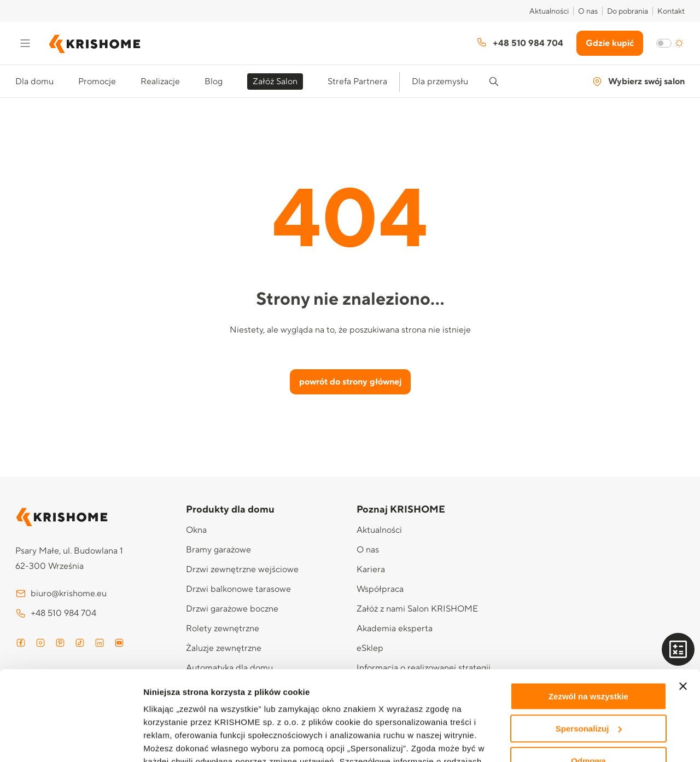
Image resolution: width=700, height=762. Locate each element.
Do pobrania (628, 11)
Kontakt (671, 11)
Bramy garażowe (218, 550)
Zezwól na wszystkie (588, 607)
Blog (214, 82)
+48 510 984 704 (520, 43)
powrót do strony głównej (350, 382)
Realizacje (160, 82)
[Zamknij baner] (683, 597)
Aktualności (549, 11)
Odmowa (588, 671)
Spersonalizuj (589, 639)
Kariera (371, 569)
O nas (588, 11)
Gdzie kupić (610, 43)
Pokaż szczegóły (176, 740)
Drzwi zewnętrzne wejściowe (242, 569)
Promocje (97, 82)
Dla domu (34, 82)
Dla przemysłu (440, 82)
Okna (196, 530)
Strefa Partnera (357, 82)
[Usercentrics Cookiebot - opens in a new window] (71, 741)
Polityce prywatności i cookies (227, 711)
